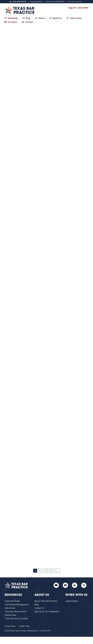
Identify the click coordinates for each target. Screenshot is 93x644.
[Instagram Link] (84, 585)
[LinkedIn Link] (75, 585)
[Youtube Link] (56, 585)
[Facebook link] (65, 585)
